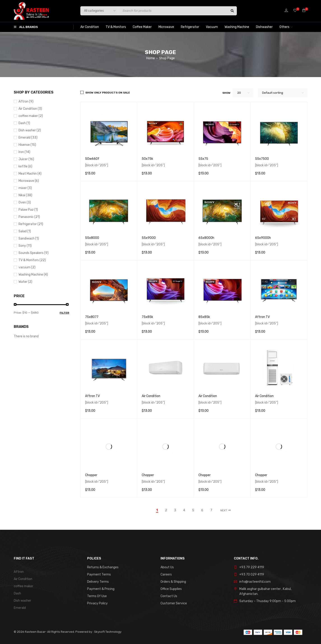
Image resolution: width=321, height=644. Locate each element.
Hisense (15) (27, 145)
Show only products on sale (108, 93)
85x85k (204, 317)
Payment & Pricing (101, 589)
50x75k (147, 159)
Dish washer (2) (30, 130)
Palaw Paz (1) (28, 210)
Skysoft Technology (107, 632)
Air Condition (151, 396)
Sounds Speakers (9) (34, 253)
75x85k (147, 317)
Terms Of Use (97, 596)
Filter (64, 313)
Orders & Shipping (173, 582)
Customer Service (174, 603)
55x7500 (262, 159)
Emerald (20, 608)
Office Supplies (171, 589)
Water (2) (25, 282)
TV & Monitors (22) (32, 260)
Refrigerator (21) (31, 224)
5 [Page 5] (193, 510)
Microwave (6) (29, 181)
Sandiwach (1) (29, 239)
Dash (17, 593)
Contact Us (169, 596)
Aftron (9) (26, 102)
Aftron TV (262, 317)
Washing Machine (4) (33, 275)
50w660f (92, 159)
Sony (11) (25, 246)
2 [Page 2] (166, 510)
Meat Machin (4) (30, 174)
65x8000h (206, 238)
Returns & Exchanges (103, 567)
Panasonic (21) (29, 217)
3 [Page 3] (175, 510)
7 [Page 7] (211, 510)
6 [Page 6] (202, 510)
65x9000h (263, 238)
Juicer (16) (26, 159)
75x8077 (92, 317)
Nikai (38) (25, 195)
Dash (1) (24, 123)
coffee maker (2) (31, 116)
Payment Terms (99, 574)
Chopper (91, 475)
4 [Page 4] (184, 510)
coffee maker (23, 586)
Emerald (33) (28, 138)
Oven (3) (25, 202)
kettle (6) (25, 166)
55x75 (203, 159)
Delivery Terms (98, 582)
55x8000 (92, 238)
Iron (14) (24, 152)
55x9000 (149, 238)
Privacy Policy (97, 603)
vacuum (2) (27, 267)
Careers (166, 574)
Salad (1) (25, 231)
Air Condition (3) (30, 109)
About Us (167, 567)
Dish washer (22, 601)
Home (151, 58)
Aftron (19, 572)
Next (224, 510)
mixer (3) (25, 188)
